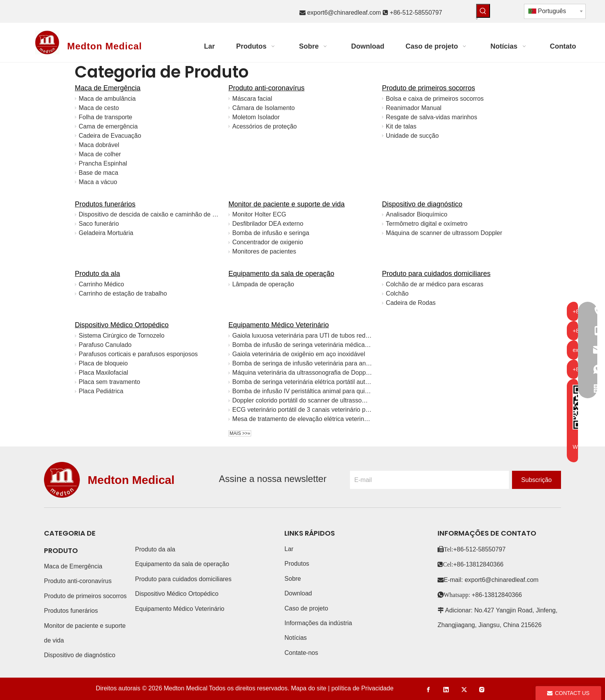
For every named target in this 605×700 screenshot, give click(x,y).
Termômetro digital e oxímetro (427, 224)
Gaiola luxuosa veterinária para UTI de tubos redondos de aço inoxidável (302, 336)
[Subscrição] (537, 480)
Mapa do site (309, 688)
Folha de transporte (106, 117)
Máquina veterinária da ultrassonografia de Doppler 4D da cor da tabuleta (302, 373)
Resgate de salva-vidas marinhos (432, 117)
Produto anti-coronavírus (266, 88)
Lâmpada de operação (263, 284)
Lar (289, 549)
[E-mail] (429, 480)
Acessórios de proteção (264, 126)
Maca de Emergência (108, 88)
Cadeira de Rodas (411, 303)
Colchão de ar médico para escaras (435, 284)
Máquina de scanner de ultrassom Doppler (444, 233)
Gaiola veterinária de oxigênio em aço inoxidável (299, 354)
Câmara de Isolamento (264, 108)
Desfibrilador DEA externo (268, 224)
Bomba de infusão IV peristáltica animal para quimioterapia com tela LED (302, 391)
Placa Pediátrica (101, 391)
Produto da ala (97, 274)
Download (298, 593)
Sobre (293, 579)
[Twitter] (464, 690)
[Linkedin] (446, 690)
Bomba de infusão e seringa (271, 233)
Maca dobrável (99, 145)
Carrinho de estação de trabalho (123, 293)
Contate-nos (301, 653)
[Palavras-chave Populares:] (483, 11)
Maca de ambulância (107, 99)
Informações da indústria (318, 623)
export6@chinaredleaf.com (344, 13)
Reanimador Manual (414, 108)
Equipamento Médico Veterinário (279, 325)
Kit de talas (401, 126)
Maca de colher (100, 154)
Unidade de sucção (412, 136)
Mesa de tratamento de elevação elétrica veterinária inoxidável (302, 419)
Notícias (296, 638)
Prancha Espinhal (103, 163)
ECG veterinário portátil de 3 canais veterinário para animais (302, 410)
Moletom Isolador (256, 117)
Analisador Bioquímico (417, 214)
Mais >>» (240, 433)
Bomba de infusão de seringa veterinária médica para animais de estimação (302, 345)
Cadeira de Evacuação (110, 136)
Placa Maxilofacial (103, 373)
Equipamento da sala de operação (281, 274)
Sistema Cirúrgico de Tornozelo (122, 336)
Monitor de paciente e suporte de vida (286, 204)
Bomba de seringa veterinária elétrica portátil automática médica (302, 382)
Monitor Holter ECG (259, 214)
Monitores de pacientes (264, 251)
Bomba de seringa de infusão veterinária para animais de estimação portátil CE (302, 363)
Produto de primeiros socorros (428, 88)
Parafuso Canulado (105, 345)
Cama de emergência (108, 126)
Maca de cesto (99, 108)
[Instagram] (482, 690)
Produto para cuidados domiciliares (436, 274)
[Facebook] (428, 690)
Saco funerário (99, 224)
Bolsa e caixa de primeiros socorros (435, 99)
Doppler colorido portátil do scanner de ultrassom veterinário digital (302, 400)
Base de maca (98, 173)
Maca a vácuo (98, 182)
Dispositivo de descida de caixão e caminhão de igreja (149, 214)
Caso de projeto (306, 608)
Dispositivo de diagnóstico (422, 204)
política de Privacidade (362, 688)
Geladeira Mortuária (106, 233)
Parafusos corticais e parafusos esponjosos (138, 354)
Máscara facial (252, 99)
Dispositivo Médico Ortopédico (122, 325)
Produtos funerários (105, 204)
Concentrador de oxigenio (268, 242)
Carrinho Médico (101, 284)
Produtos (297, 564)
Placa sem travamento (109, 382)
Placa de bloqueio (103, 363)
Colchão (397, 293)
